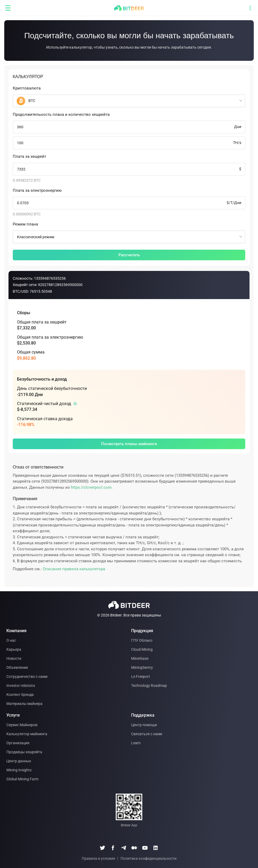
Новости (14, 658)
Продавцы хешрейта (24, 752)
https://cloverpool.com (91, 487)
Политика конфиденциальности (149, 858)
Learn (136, 743)
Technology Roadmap (149, 686)
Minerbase (140, 658)
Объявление (17, 667)
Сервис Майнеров (22, 725)
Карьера (14, 649)
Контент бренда (20, 695)
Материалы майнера (24, 704)
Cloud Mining (142, 649)
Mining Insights (19, 770)
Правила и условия (98, 858)
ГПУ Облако (142, 640)
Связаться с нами (147, 734)
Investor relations (21, 686)
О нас (11, 640)
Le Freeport (141, 676)
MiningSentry (142, 667)
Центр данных (19, 761)
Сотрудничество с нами (27, 676)
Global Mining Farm (22, 779)
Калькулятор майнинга (27, 734)
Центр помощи (144, 725)
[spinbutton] (129, 127)
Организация (18, 743)
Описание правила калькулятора (74, 569)
